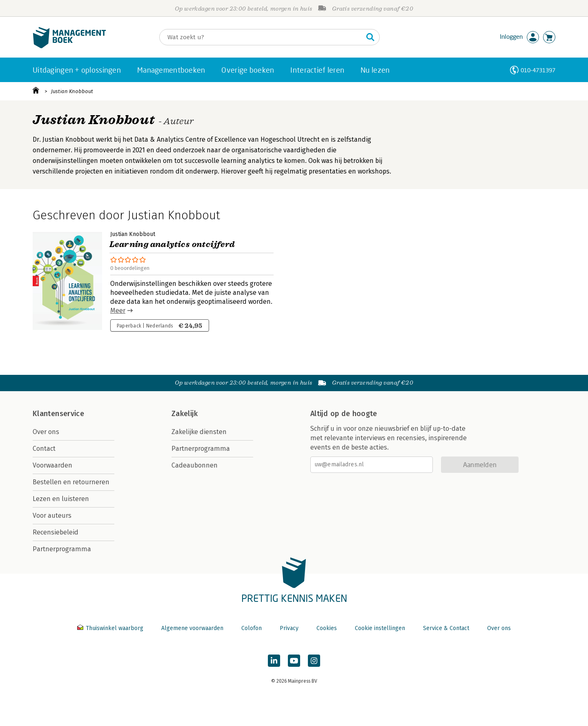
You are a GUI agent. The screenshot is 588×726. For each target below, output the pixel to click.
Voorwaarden (52, 465)
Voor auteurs (52, 516)
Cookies (327, 628)
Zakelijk (185, 414)
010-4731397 (538, 70)
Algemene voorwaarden (192, 628)
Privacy (289, 628)
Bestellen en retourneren (71, 482)
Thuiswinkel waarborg (111, 628)
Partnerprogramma (62, 549)
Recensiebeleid (56, 532)
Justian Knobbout (72, 91)
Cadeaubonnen (195, 465)
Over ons (46, 432)
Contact (44, 449)
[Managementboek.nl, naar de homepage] (69, 46)
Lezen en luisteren (61, 499)
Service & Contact (446, 628)
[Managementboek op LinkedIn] (274, 661)
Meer (118, 311)
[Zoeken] (261, 37)
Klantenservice (58, 414)
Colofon (252, 628)
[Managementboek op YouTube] (294, 661)
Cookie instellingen (380, 628)
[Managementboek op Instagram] (314, 661)
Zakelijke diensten (199, 432)
